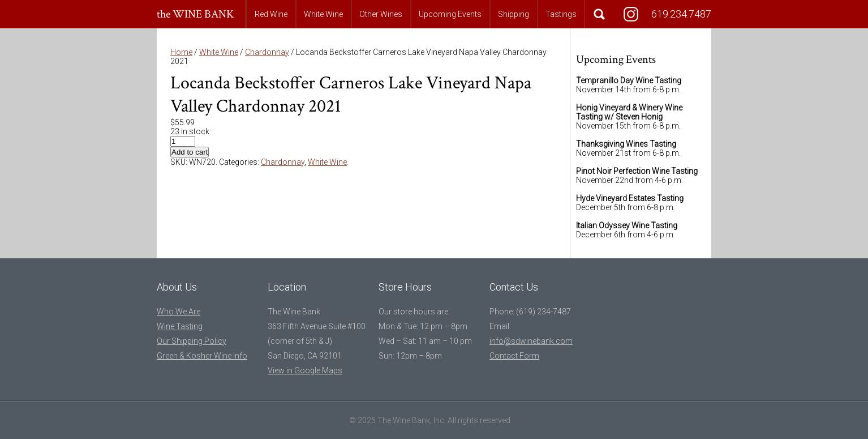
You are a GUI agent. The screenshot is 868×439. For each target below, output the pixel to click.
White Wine (323, 14)
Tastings (561, 14)
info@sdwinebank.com (531, 341)
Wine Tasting (180, 326)
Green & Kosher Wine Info (202, 356)
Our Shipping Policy (192, 341)
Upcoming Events (450, 14)
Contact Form (514, 356)
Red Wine (271, 14)
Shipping (514, 14)
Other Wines (381, 14)
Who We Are (179, 312)
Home (181, 52)
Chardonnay (267, 52)
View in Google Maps (305, 370)
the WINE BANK (195, 14)
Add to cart (190, 152)
